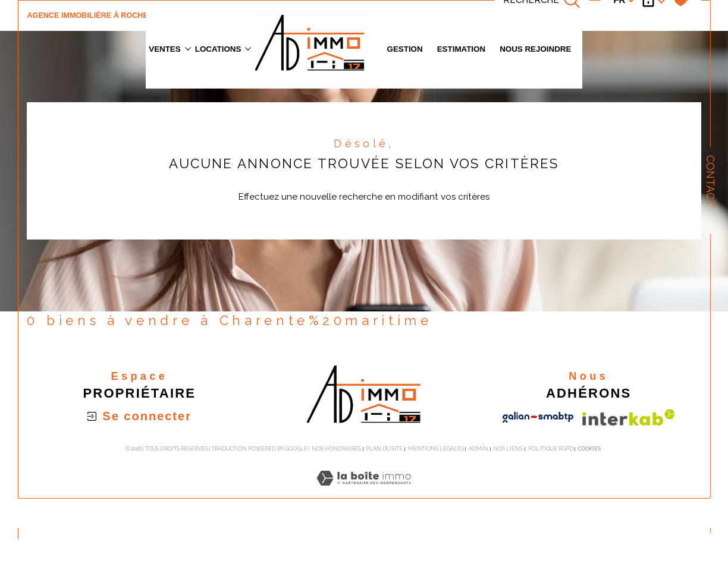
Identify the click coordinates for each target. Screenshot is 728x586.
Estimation (461, 49)
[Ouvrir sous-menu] (188, 48)
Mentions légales (436, 449)
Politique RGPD (551, 449)
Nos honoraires (336, 449)
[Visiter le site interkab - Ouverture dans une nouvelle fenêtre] (629, 418)
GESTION (405, 49)
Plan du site (384, 449)
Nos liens (508, 449)
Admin (478, 449)
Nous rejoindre (535, 49)
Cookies (589, 449)
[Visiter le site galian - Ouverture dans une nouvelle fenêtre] (538, 417)
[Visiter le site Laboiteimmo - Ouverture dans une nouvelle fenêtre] (364, 492)
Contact (710, 181)
